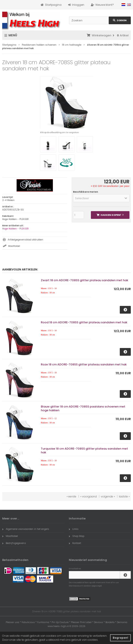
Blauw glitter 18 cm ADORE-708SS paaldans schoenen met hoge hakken (83, 408)
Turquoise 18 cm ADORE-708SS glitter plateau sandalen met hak (84, 450)
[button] (101, 198)
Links (74, 529)
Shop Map (77, 536)
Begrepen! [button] (120, 638)
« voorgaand (89, 496)
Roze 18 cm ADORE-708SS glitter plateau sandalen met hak (84, 364)
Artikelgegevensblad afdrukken (25, 240)
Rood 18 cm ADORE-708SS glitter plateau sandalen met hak (84, 322)
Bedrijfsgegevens (14, 543)
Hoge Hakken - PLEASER (15, 229)
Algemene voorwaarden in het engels (26, 529)
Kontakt (75, 543)
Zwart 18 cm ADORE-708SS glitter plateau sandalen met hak (84, 280)
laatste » (124, 496)
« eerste (71, 496)
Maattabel (14, 246)
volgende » (108, 496)
